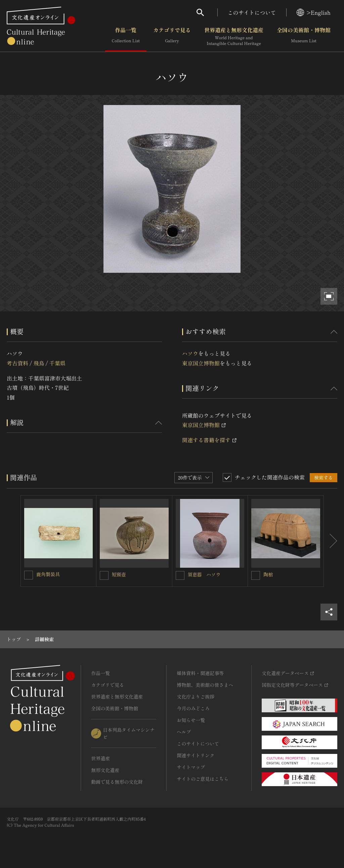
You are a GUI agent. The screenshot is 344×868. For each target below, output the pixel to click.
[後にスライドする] (331, 541)
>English (314, 12)
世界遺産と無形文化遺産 (234, 37)
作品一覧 (126, 37)
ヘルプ (184, 732)
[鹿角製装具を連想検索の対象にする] (29, 575)
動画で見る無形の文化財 (117, 782)
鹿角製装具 (48, 574)
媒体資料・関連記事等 (200, 673)
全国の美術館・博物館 (304, 37)
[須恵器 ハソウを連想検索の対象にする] (180, 575)
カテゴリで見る (172, 37)
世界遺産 (100, 758)
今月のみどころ (193, 708)
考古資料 (17, 363)
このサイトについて (252, 12)
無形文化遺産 (105, 770)
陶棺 (268, 574)
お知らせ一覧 (191, 720)
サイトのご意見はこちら (203, 779)
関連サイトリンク (196, 755)
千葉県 (57, 363)
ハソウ (190, 353)
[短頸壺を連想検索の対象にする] (104, 575)
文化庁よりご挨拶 (196, 697)
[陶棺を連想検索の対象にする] (256, 575)
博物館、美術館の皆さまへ (205, 685)
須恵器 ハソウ (204, 574)
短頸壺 (119, 574)
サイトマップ (191, 767)
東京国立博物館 (201, 363)
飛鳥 (39, 363)
